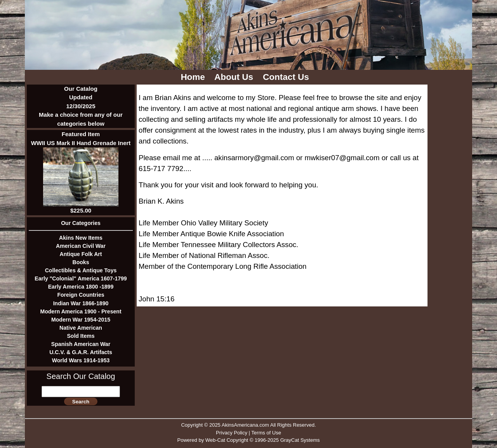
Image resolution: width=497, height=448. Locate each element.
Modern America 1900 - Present (81, 311)
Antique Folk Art (81, 254)
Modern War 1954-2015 (81, 320)
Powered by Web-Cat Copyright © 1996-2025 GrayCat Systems (248, 440)
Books (81, 262)
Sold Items (81, 336)
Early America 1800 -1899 (81, 287)
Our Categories (81, 223)
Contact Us (287, 77)
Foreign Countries (81, 295)
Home (194, 77)
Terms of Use (266, 433)
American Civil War (81, 246)
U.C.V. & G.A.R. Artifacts (81, 352)
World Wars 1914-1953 (81, 360)
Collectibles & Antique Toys (81, 270)
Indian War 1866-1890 (81, 303)
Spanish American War (81, 344)
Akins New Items (81, 238)
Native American (81, 328)
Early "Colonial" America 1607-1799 (81, 278)
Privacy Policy (232, 433)
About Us (235, 77)
